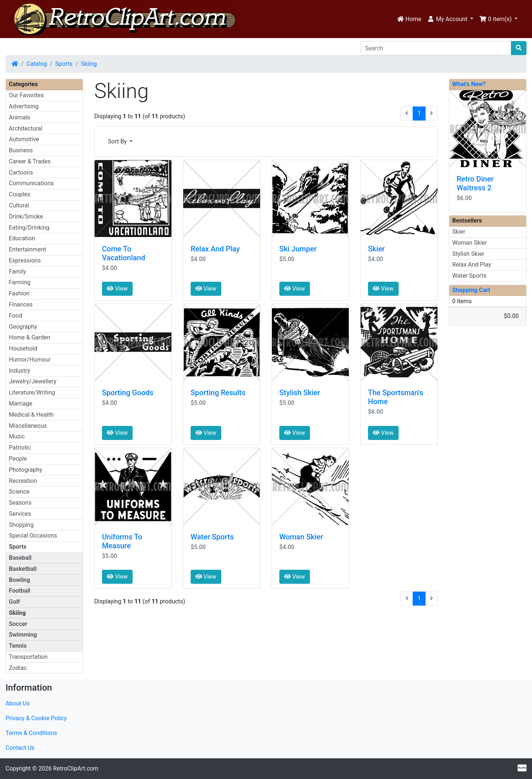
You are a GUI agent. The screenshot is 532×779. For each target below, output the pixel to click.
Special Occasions (33, 536)
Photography (25, 470)
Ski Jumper (298, 249)
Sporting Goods (128, 393)
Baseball (20, 558)
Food (16, 316)
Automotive (24, 139)
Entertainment (28, 249)
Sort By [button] (118, 141)
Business (21, 150)
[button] (450, 19)
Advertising (24, 106)
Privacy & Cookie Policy (36, 718)
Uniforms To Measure (122, 541)
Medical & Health (31, 415)
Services (20, 514)
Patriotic (20, 448)
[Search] (436, 48)
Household (23, 348)
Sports (64, 64)
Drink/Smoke (26, 216)
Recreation (23, 481)
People (18, 459)
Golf (14, 602)
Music (17, 436)
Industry (20, 371)
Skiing (89, 64)
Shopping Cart (471, 290)
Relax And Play (215, 249)
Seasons (20, 503)
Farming (20, 282)
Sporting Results (218, 393)
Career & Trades (30, 161)
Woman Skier (301, 537)
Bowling (19, 580)
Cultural (19, 205)
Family (18, 272)
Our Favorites (26, 95)
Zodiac (18, 668)
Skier (376, 249)
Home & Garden (30, 337)
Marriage (21, 404)
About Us (18, 703)
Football (20, 591)
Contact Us (20, 748)
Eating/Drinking (29, 228)
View (117, 289)
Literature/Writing (32, 392)
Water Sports (212, 537)
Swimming (23, 635)
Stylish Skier (300, 393)
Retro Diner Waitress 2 (475, 183)
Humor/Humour (30, 360)
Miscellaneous (28, 426)
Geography (23, 327)
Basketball (23, 569)
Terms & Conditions (31, 733)
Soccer (18, 624)
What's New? (469, 84)
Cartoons (21, 172)
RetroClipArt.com (76, 768)
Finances (21, 304)
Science (19, 492)
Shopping (21, 525)
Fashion (19, 293)
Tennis (18, 646)
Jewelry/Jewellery (33, 381)
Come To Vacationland (124, 253)
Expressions (25, 260)
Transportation (28, 657)
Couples (20, 194)
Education (22, 238)
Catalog (37, 64)
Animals (20, 117)
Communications (31, 183)
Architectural (26, 128)
